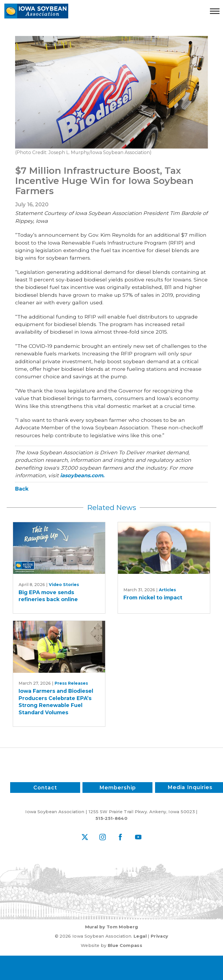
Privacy (159, 936)
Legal (140, 936)
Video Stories (64, 585)
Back (22, 489)
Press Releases (71, 683)
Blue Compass (125, 945)
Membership (118, 788)
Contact (45, 788)
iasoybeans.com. (82, 475)
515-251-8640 (111, 818)
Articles (167, 590)
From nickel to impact (153, 597)
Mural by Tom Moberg (112, 927)
